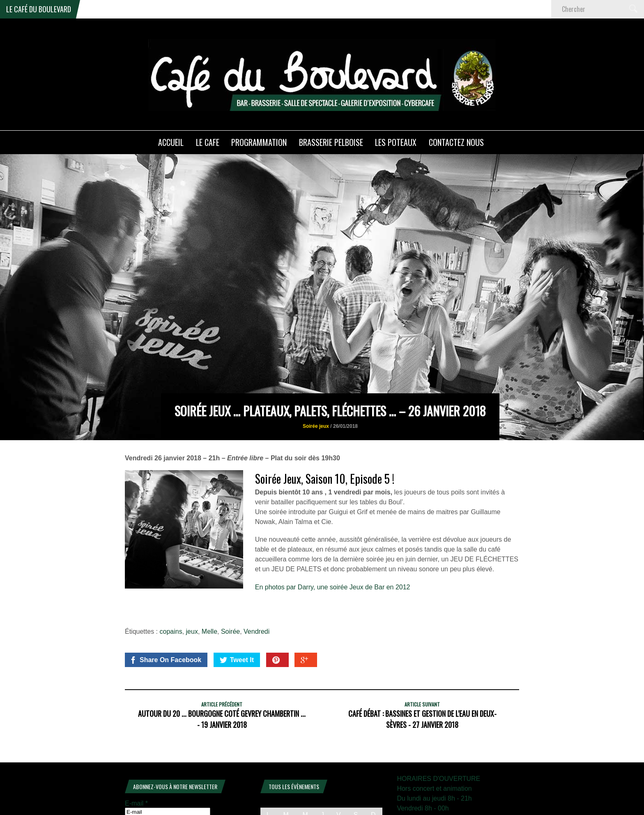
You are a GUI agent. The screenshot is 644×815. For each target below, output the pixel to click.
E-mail (136, 764)
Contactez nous (456, 142)
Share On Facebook (165, 621)
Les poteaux (396, 142)
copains (171, 592)
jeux (192, 592)
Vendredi (256, 592)
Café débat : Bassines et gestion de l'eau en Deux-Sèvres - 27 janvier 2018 (422, 680)
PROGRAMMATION (259, 142)
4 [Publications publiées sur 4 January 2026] (373, 788)
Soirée (230, 592)
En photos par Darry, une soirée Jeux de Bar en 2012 (333, 548)
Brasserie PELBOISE (331, 142)
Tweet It (237, 621)
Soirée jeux (316, 387)
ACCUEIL (171, 142)
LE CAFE (208, 142)
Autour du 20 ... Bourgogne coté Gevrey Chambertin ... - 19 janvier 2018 (222, 680)
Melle (209, 592)
